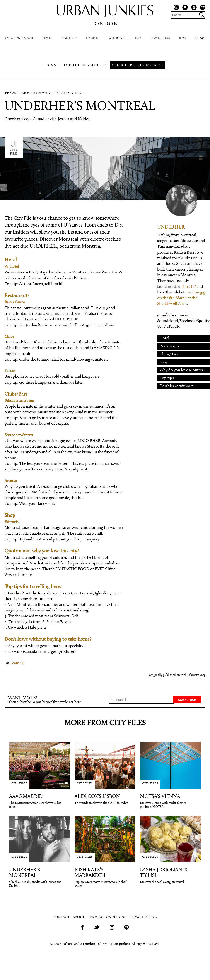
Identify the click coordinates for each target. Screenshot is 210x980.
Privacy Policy (143, 917)
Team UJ (17, 663)
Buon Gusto (15, 302)
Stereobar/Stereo (19, 435)
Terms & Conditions (107, 917)
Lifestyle (93, 38)
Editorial (12, 522)
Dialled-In (69, 38)
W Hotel (12, 267)
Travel (47, 38)
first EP (189, 287)
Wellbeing (117, 38)
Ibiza (182, 38)
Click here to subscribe (137, 65)
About (79, 917)
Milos (9, 337)
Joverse (11, 481)
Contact (61, 917)
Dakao (10, 371)
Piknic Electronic (19, 401)
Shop (137, 38)
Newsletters (160, 38)
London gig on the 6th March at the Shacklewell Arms (181, 298)
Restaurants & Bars (19, 38)
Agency (200, 38)
